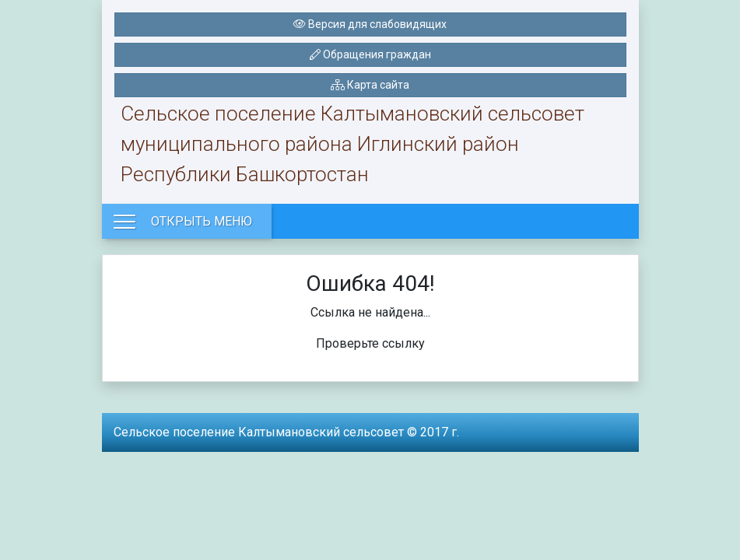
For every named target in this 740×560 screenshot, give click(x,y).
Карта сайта (370, 85)
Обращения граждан (370, 54)
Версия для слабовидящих (370, 24)
